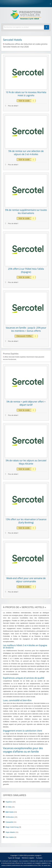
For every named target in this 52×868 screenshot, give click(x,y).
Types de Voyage (14, 858)
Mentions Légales (28, 858)
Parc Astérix (10, 837)
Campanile (9, 822)
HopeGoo (9, 802)
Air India (8, 807)
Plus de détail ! (12, 106)
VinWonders (10, 817)
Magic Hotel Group (12, 827)
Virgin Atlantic (10, 832)
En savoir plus (46, 865)
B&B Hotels (10, 812)
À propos (39, 858)
